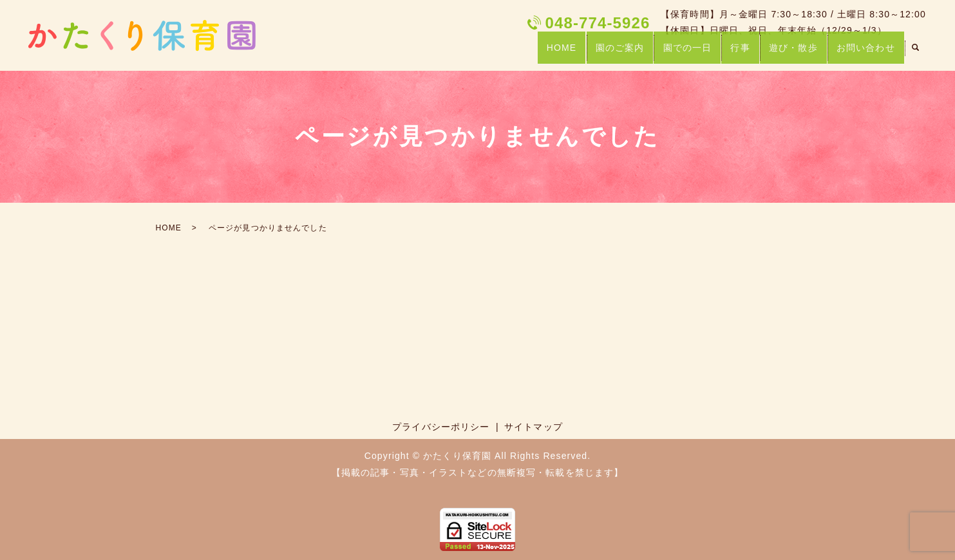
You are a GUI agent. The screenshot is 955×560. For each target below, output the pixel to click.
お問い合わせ (864, 53)
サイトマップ (534, 427)
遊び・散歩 (788, 53)
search (916, 54)
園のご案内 (604, 53)
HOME (542, 53)
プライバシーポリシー (441, 427)
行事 (732, 53)
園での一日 (676, 53)
